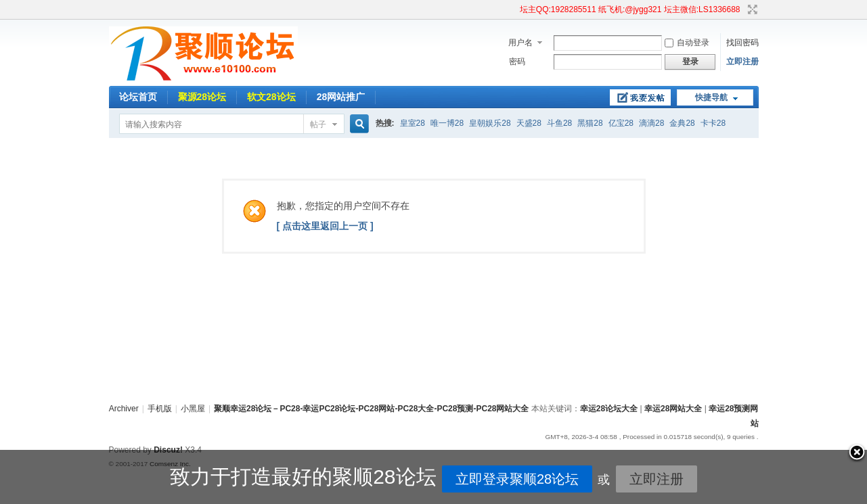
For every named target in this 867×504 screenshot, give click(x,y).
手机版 (160, 409)
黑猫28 (590, 123)
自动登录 (687, 43)
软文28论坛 (271, 97)
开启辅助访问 (514, 9)
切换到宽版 (751, 9)
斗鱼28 (559, 123)
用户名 (520, 43)
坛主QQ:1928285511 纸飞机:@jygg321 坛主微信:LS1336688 (630, 9)
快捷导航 (711, 97)
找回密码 (742, 43)
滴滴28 (651, 123)
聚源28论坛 (202, 97)
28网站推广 (341, 97)
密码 (517, 62)
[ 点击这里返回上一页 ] (325, 226)
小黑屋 (193, 409)
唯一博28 (447, 123)
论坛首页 (138, 97)
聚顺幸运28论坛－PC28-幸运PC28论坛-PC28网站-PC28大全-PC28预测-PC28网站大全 (371, 409)
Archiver (124, 409)
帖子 (318, 124)
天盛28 (529, 123)
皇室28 (413, 123)
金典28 (682, 123)
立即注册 (742, 62)
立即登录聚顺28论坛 (498, 479)
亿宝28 (621, 123)
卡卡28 (713, 123)
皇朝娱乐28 (490, 123)
